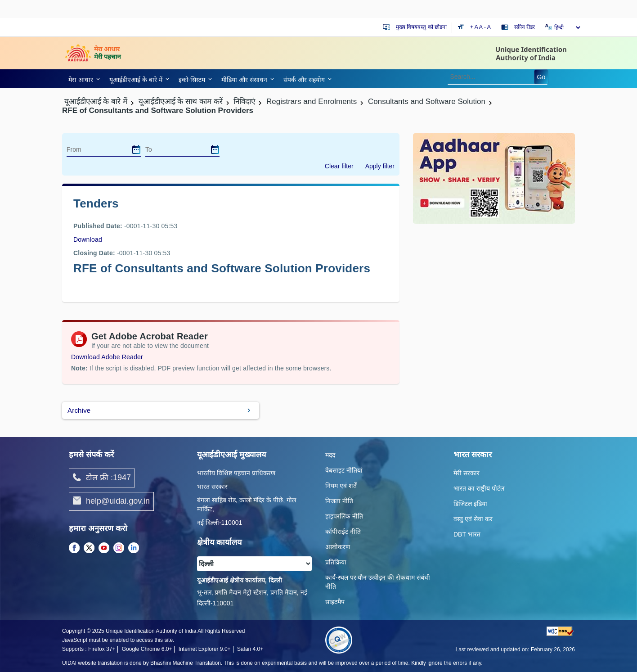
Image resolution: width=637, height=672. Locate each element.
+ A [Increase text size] (475, 27)
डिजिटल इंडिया (470, 504)
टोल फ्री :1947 (102, 478)
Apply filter (380, 166)
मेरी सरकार (467, 473)
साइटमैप (335, 602)
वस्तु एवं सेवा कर (473, 519)
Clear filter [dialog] (339, 166)
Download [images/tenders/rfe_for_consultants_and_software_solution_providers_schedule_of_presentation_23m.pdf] (88, 239)
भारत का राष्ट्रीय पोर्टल (479, 488)
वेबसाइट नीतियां (344, 470)
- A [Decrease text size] (487, 27)
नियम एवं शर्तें (341, 486)
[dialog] (136, 149)
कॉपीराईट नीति (343, 532)
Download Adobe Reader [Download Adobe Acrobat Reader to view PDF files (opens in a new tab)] (107, 357)
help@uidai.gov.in (111, 501)
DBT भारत (467, 534)
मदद (330, 455)
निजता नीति (339, 501)
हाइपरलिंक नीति (344, 516)
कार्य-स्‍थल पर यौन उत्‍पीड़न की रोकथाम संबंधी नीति (378, 582)
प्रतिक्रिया (336, 562)
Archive (79, 410)
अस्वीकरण (338, 547)
